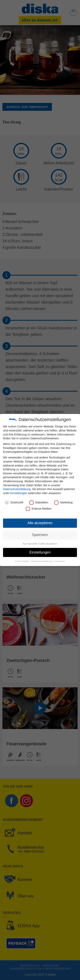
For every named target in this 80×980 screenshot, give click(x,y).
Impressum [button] (60, 561)
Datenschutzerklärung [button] (42, 561)
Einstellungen (19, 493)
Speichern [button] (40, 535)
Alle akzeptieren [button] (40, 523)
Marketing (63, 502)
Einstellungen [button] (40, 552)
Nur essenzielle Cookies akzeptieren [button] (40, 544)
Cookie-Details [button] (22, 561)
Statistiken (39, 502)
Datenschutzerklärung (17, 489)
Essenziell (14, 502)
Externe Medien (39, 509)
